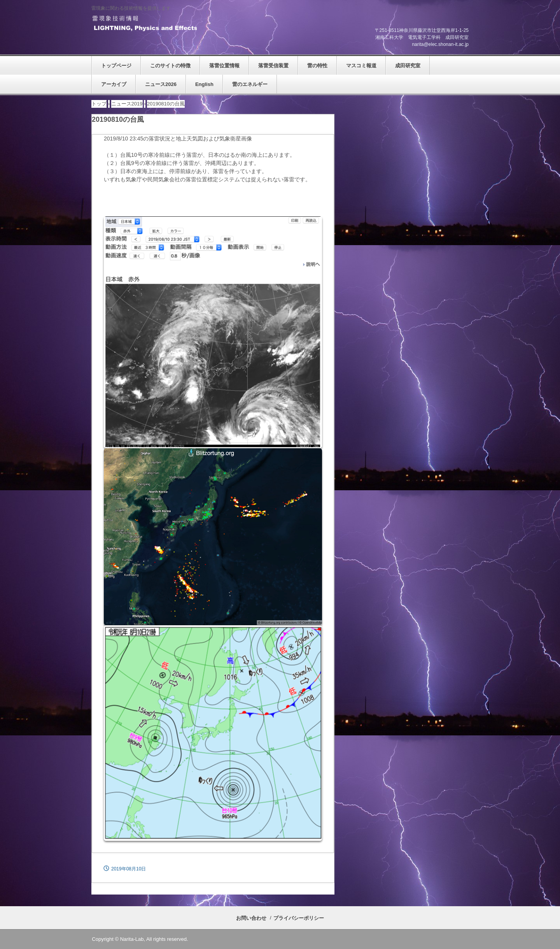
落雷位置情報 (224, 66)
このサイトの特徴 (170, 66)
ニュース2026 (161, 84)
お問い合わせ (251, 918)
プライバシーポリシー (299, 918)
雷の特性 (317, 66)
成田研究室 (408, 66)
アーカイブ (114, 84)
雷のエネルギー (250, 84)
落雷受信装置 (273, 66)
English (204, 84)
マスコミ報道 (361, 66)
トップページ (116, 66)
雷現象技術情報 (144, 24)
